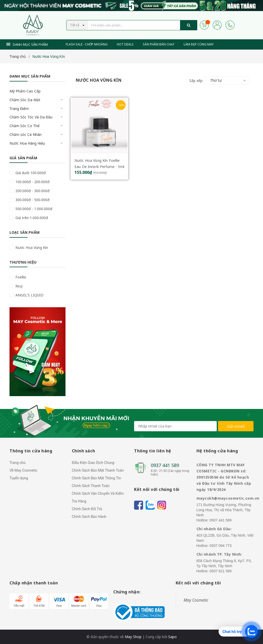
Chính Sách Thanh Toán (91, 486)
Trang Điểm (19, 109)
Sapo (172, 637)
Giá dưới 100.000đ (30, 173)
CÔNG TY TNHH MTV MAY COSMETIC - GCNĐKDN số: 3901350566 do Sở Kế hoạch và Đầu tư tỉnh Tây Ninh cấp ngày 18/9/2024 (224, 477)
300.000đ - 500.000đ (32, 200)
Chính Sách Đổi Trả (87, 509)
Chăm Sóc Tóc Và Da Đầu (31, 117)
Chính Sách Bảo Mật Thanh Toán (98, 470)
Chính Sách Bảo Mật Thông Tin (96, 478)
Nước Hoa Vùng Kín (31, 248)
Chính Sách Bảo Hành (89, 517)
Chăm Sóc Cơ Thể (25, 126)
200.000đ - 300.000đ (32, 191)
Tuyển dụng (19, 478)
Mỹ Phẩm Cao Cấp (25, 91)
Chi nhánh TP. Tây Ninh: (219, 554)
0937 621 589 (221, 571)
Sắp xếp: (196, 81)
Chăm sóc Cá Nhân (26, 134)
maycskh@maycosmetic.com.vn (228, 498)
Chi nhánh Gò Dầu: (214, 529)
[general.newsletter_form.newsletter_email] (175, 426)
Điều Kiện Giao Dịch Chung (93, 463)
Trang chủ (17, 463)
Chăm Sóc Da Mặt (25, 100)
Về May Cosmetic (24, 470)
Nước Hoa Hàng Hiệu (27, 143)
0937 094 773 (221, 546)
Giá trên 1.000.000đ (31, 218)
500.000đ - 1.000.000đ (33, 209)
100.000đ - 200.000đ (32, 182)
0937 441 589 (165, 465)
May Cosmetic (196, 600)
